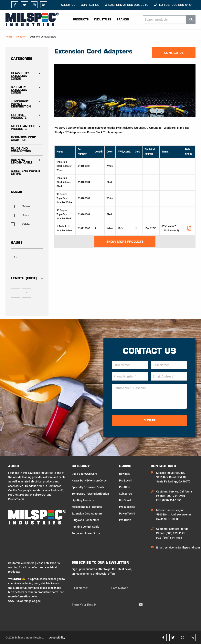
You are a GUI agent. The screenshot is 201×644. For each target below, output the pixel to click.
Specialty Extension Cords (19, 90)
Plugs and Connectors (21, 150)
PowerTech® (127, 514)
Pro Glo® (125, 487)
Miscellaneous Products (23, 128)
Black (20, 215)
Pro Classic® (127, 507)
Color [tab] (17, 192)
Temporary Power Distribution (21, 104)
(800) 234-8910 (175, 496)
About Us (68, 5)
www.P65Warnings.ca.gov (24, 601)
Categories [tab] (22, 59)
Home (9, 37)
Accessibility (57, 638)
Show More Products (125, 242)
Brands (123, 19)
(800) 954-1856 (172, 500)
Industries (103, 19)
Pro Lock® (126, 480)
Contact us (90, 5)
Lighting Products (19, 116)
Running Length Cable (22, 161)
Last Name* (120, 588)
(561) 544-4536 (172, 538)
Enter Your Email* (84, 605)
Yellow (20, 206)
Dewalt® (125, 474)
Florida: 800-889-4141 (173, 5)
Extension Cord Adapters (24, 139)
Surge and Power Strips (25, 172)
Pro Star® (125, 500)
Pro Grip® (125, 520)
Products (81, 19)
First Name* (80, 588)
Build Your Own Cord (84, 474)
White (20, 224)
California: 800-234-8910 (127, 5)
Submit (150, 420)
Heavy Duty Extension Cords (20, 76)
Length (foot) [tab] (24, 278)
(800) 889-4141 (175, 533)
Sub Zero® (126, 494)
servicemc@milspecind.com (182, 548)
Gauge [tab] (17, 243)
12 (16, 257)
